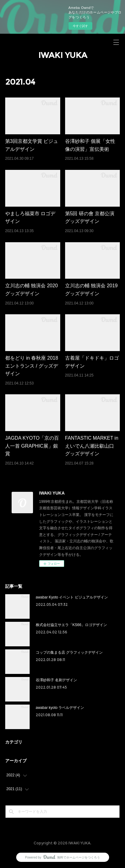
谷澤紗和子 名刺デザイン (56, 680)
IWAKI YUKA (63, 55)
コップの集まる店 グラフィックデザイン (69, 652)
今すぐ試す (80, 26)
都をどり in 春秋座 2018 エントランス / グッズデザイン (32, 366)
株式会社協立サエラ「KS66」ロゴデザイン (71, 625)
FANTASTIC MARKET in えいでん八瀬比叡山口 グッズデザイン (92, 446)
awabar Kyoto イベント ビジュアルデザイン (72, 597)
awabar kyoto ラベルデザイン (60, 708)
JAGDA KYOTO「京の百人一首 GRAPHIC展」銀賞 (32, 446)
